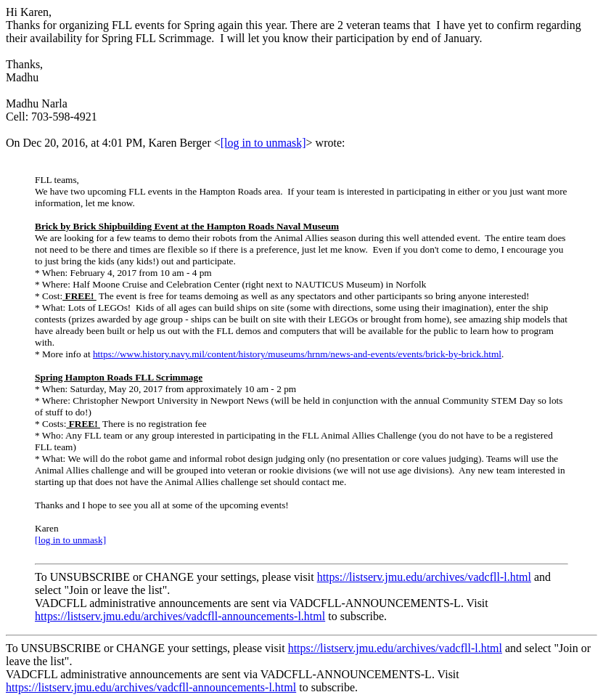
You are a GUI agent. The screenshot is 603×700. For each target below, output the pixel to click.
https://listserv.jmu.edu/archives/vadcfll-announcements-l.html (180, 616)
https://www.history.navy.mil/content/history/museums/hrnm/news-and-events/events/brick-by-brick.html (297, 354)
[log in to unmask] (263, 143)
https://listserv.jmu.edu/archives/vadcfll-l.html (424, 577)
